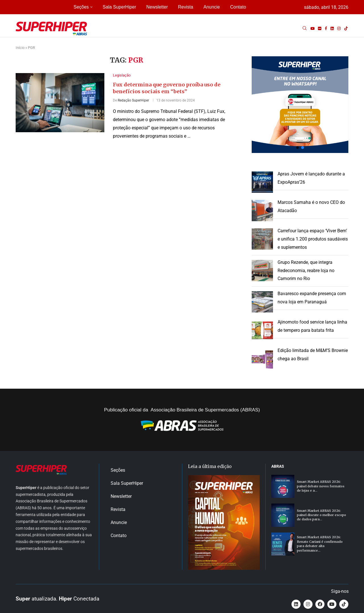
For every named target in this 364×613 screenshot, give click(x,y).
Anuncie (212, 7)
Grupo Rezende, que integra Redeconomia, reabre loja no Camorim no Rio (306, 271)
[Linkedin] (332, 28)
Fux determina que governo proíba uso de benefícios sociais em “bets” (167, 88)
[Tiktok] (346, 28)
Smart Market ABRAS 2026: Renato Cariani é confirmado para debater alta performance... (320, 544)
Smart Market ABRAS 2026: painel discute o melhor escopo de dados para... (321, 515)
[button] (300, 105)
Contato (238, 7)
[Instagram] (339, 28)
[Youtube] (313, 28)
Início (20, 48)
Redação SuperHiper (133, 100)
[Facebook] (326, 28)
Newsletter (157, 7)
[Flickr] (320, 28)
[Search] (305, 28)
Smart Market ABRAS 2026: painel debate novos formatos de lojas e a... (321, 486)
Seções (81, 7)
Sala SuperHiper (119, 7)
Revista (186, 7)
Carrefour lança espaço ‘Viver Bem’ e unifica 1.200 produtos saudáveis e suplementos (313, 239)
